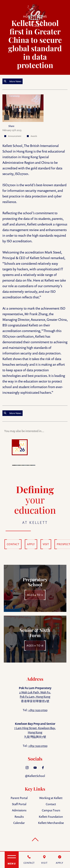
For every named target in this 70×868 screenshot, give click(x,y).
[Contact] (29, 860)
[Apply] (60, 860)
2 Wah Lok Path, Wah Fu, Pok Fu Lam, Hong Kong (35, 694)
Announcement (15, 136)
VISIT (46, 544)
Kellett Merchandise (51, 823)
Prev (6, 449)
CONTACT (13, 544)
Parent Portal (19, 798)
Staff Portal (19, 804)
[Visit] (44, 860)
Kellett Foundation (51, 817)
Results (19, 817)
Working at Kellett (51, 798)
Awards (34, 136)
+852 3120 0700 (38, 710)
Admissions (19, 810)
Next (64, 449)
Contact (51, 804)
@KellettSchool (35, 776)
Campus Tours (51, 810)
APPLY (31, 544)
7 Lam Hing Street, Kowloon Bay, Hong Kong (35, 730)
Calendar (19, 823)
